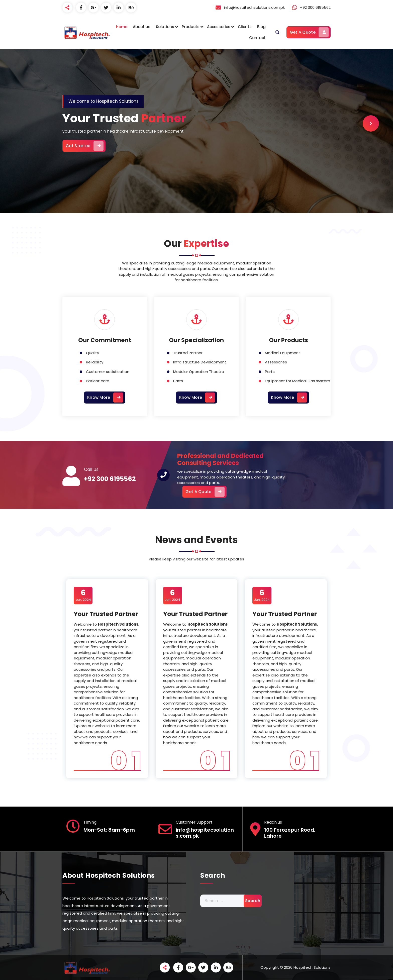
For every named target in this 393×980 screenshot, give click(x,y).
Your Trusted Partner (106, 614)
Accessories (219, 27)
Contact (257, 38)
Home (122, 27)
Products (191, 27)
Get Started (85, 146)
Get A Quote (309, 32)
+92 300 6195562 (110, 479)
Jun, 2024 (83, 595)
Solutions (165, 27)
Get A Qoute (205, 492)
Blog (261, 27)
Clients (245, 27)
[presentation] (371, 123)
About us (142, 27)
